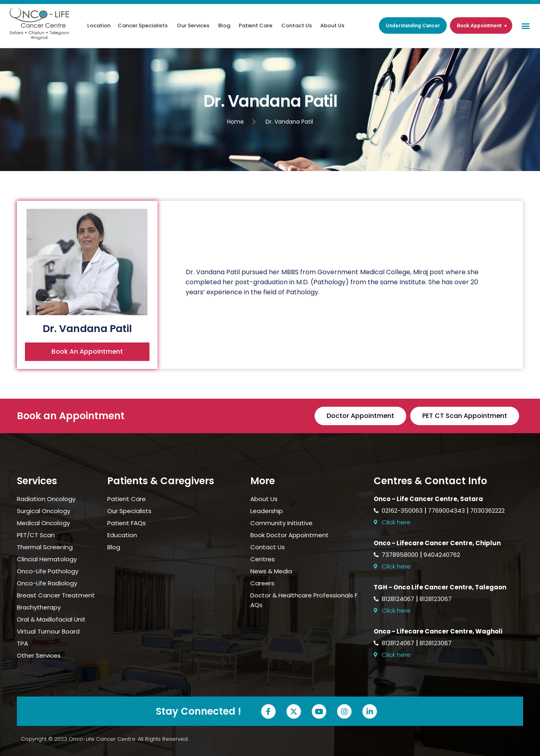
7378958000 (400, 555)
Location (99, 25)
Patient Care (256, 25)
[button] (525, 25)
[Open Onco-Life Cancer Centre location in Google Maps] (448, 522)
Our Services (193, 25)
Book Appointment (479, 25)
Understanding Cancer (413, 25)
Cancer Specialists (143, 25)
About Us (332, 25)
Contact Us (297, 25)
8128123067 (436, 599)
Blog (224, 25)
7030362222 (487, 510)
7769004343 (446, 510)
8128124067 (398, 599)
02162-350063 (402, 510)
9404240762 (442, 555)
